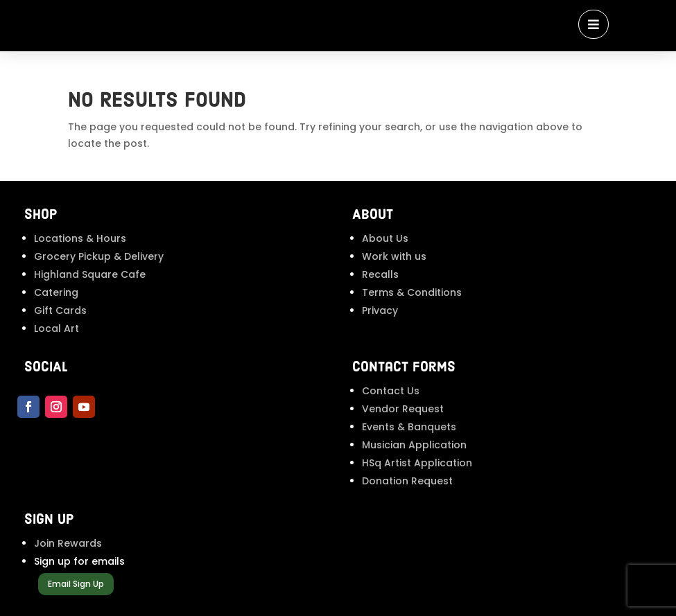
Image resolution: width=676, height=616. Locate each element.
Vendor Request (403, 409)
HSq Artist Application (417, 463)
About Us (385, 238)
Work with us (394, 256)
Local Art (57, 328)
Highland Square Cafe (90, 274)
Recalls (380, 274)
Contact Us (391, 391)
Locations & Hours (80, 238)
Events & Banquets (409, 427)
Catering (56, 292)
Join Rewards (68, 543)
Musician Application (414, 445)
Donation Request (407, 481)
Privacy (380, 310)
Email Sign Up (76, 584)
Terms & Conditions (412, 292)
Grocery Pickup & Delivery (99, 256)
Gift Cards (60, 310)
